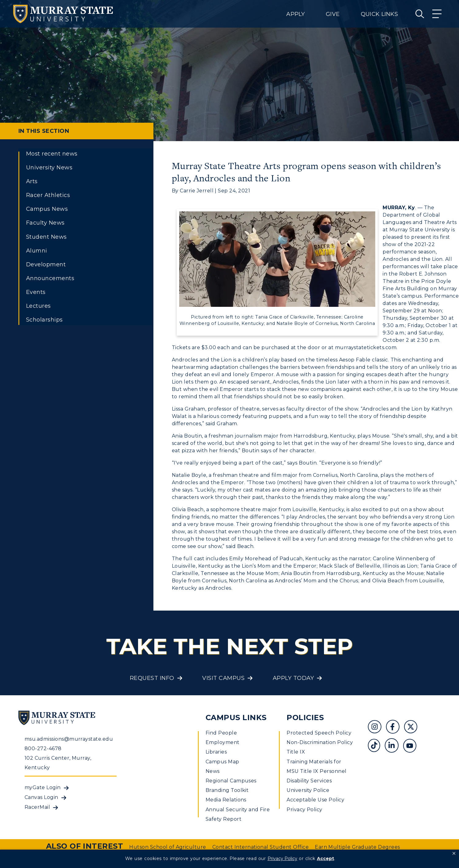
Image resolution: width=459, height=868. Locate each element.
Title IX (296, 752)
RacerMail (37, 807)
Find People (221, 733)
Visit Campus (223, 678)
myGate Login (43, 787)
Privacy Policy (305, 810)
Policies (305, 718)
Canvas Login (41, 797)
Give (333, 14)
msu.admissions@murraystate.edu (69, 739)
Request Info (152, 678)
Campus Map (222, 762)
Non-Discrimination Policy (320, 742)
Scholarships (44, 320)
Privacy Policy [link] (282, 858)
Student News (46, 237)
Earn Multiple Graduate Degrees (357, 847)
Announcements (50, 278)
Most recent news (52, 154)
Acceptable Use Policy (315, 800)
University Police (308, 790)
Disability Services (309, 781)
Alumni (37, 251)
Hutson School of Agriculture (168, 847)
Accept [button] (326, 858)
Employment (223, 742)
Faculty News (45, 223)
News (213, 771)
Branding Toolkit (227, 790)
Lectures (39, 306)
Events (36, 292)
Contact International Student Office (260, 847)
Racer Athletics (48, 195)
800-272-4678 (43, 748)
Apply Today (293, 678)
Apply (295, 14)
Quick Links (379, 14)
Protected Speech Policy (319, 733)
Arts (32, 181)
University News (49, 168)
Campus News (47, 209)
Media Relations (226, 800)
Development (46, 264)
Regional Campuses (231, 781)
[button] (454, 854)
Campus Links (236, 718)
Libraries (216, 752)
